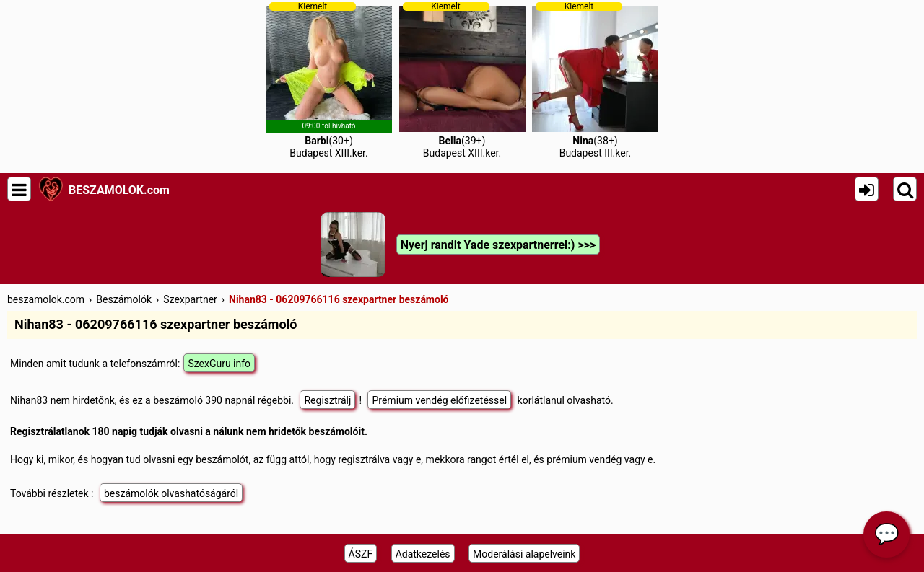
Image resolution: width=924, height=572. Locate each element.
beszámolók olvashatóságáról (171, 493)
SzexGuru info (219, 364)
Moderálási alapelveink (524, 554)
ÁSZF (361, 554)
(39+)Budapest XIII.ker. (462, 80)
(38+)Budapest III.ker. (595, 80)
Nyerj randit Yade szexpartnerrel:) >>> (498, 245)
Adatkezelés (423, 554)
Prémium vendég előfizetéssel (439, 400)
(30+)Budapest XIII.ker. (329, 80)
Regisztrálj (327, 400)
